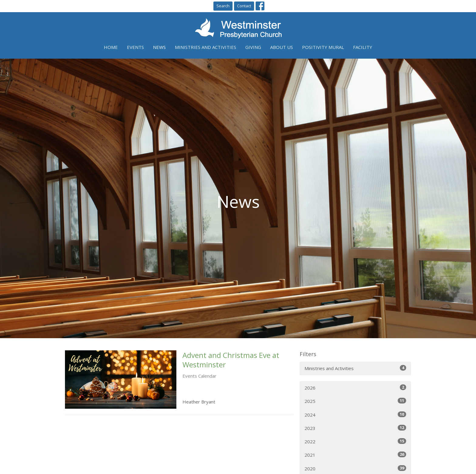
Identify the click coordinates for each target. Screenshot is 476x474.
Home (111, 47)
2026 (355, 388)
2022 (355, 441)
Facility (363, 47)
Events (135, 47)
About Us (282, 47)
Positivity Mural (323, 47)
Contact (244, 6)
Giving (253, 47)
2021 (355, 455)
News (159, 47)
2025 (355, 401)
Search (223, 6)
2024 (355, 415)
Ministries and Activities (206, 47)
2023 (355, 428)
